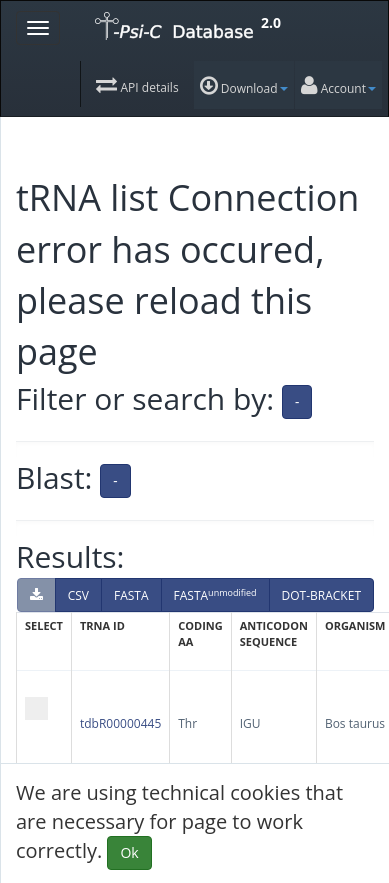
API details (137, 85)
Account (338, 86)
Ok (129, 852)
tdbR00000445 (120, 723)
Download (244, 86)
